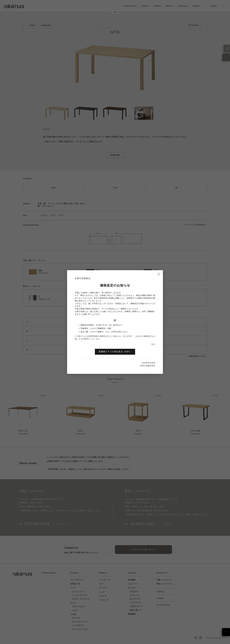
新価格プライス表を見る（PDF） (115, 352)
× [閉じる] (159, 274)
